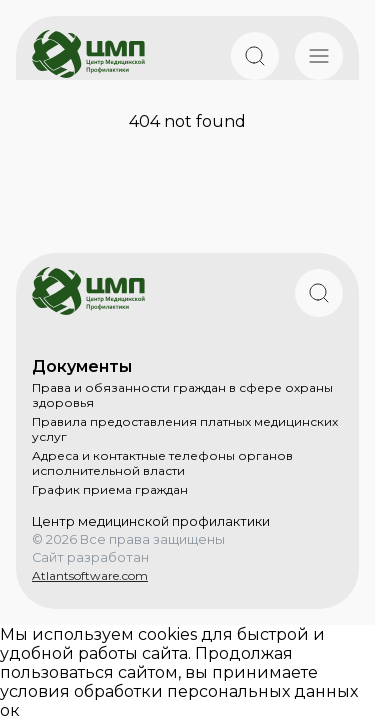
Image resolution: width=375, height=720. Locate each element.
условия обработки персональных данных (179, 691)
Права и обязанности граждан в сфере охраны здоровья (182, 395)
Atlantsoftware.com (90, 575)
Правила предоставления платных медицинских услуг (185, 429)
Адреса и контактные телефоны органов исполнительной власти (162, 463)
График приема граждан (110, 489)
